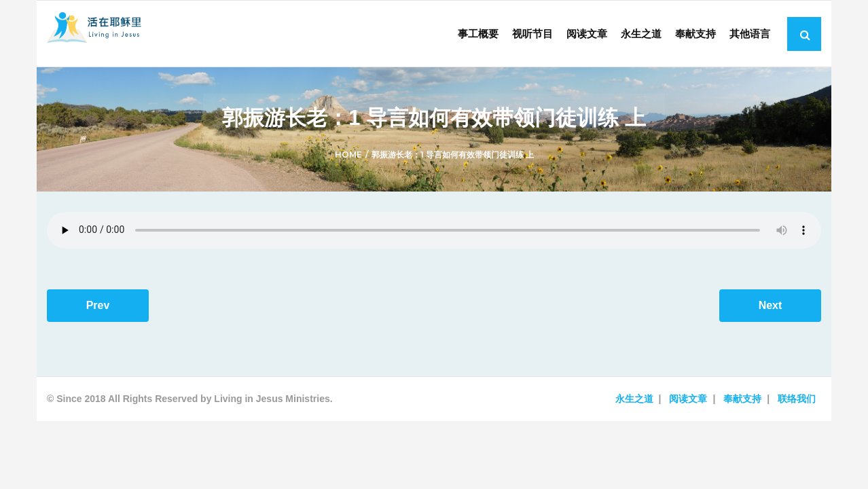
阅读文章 (688, 405)
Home (348, 161)
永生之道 (634, 405)
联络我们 (797, 405)
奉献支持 (742, 405)
